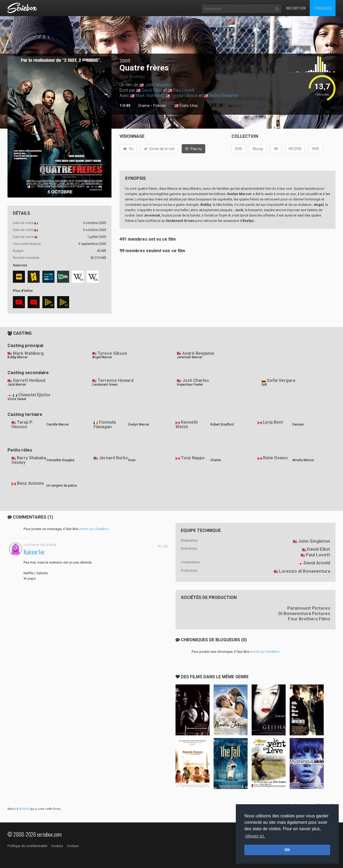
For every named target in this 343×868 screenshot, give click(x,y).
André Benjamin (224, 96)
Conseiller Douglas (60, 460)
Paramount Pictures (309, 608)
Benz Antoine (30, 483)
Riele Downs (275, 458)
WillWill (24, 809)
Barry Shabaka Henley (29, 460)
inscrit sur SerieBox (94, 529)
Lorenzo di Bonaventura (305, 571)
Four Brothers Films (309, 619)
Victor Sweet (17, 399)
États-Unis (186, 106)
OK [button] (287, 850)
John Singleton (159, 85)
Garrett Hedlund (29, 380)
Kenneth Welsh (187, 424)
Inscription (296, 8)
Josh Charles (196, 380)
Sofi (264, 385)
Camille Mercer (58, 424)
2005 (125, 61)
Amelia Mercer (303, 460)
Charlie (216, 460)
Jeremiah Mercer (190, 357)
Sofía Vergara (281, 380)
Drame (144, 106)
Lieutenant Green (105, 385)
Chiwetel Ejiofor (34, 395)
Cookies (57, 846)
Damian (298, 424)
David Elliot (152, 90)
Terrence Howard (115, 380)
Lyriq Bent (273, 422)
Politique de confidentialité (27, 846)
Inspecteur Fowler (190, 385)
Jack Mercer (17, 385)
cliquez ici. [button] (255, 836)
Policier (160, 106)
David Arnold (317, 563)
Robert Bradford (222, 424)
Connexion (323, 8)
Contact (73, 846)
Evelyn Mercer (139, 424)
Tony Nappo (193, 458)
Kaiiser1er (34, 552)
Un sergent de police (62, 486)
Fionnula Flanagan (105, 424)
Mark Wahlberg (150, 96)
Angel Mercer (102, 357)
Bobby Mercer (18, 357)
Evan (132, 460)
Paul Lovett (184, 90)
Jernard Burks (113, 458)
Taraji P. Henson (22, 424)
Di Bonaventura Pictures (304, 613)
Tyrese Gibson (184, 96)
